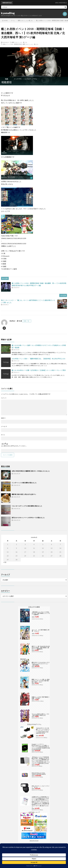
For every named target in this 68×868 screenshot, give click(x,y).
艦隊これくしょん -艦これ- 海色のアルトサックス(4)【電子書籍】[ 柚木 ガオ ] (41, 681)
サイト (3, 435)
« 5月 (5, 562)
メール (4, 426)
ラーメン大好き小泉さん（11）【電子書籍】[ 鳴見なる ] (41, 715)
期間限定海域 (18, 44)
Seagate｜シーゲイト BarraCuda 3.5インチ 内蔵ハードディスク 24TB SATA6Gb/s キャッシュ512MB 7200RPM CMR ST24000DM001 (41, 747)
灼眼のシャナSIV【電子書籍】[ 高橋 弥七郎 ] (40, 698)
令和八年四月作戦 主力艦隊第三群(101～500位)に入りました (31, 471)
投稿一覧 (26, 321)
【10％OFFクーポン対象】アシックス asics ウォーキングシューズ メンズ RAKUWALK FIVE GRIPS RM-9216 (43, 731)
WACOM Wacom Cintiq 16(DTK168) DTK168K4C (39, 774)
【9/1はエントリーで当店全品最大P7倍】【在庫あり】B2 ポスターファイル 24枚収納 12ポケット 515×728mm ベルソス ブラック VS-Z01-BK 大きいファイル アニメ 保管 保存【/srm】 (41, 760)
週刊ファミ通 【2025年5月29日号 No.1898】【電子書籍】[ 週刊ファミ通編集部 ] (41, 648)
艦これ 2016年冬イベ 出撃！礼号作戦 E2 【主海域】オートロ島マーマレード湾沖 (39, 370)
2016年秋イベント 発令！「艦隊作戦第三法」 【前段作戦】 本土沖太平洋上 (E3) (38, 359)
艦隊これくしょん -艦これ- (20, 42)
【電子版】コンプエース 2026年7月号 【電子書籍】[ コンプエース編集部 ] (41, 613)
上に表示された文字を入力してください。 (14, 446)
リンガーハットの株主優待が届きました (24, 483)
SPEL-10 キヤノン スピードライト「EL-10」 (41, 787)
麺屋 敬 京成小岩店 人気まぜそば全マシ (24, 494)
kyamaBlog (8, 13)
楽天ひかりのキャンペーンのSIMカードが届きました (28, 518)
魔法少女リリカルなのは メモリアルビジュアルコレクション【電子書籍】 (41, 664)
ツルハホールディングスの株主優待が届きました (27, 506)
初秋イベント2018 (8, 44)
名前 (3, 418)
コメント (4, 398)
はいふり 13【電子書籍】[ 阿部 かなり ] (41, 630)
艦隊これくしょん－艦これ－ (31, 44)
